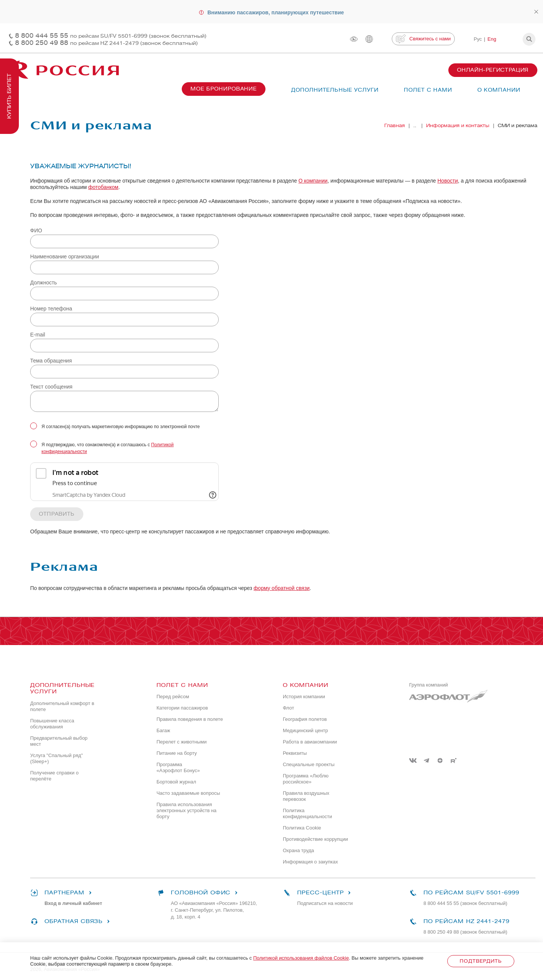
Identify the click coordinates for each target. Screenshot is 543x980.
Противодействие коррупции (315, 839)
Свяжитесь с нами (423, 39)
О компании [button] (499, 90)
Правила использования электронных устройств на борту (186, 810)
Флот (288, 708)
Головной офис (198, 893)
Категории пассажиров (182, 708)
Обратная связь (71, 922)
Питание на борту (177, 753)
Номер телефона (51, 309)
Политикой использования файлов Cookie (301, 958)
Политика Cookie (302, 828)
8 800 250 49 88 (106, 43)
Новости (448, 181)
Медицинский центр (305, 730)
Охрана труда (298, 850)
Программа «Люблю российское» (306, 779)
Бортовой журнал (176, 782)
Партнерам (62, 893)
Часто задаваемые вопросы (188, 793)
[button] (529, 39)
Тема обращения (51, 361)
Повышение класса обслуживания (52, 724)
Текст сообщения (51, 387)
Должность (44, 283)
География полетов (305, 719)
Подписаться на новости (325, 903)
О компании (313, 181)
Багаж (163, 730)
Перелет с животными (182, 742)
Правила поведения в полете (190, 719)
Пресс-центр (318, 893)
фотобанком (103, 187)
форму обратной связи (282, 588)
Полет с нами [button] (428, 90)
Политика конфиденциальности (308, 813)
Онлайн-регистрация (493, 70)
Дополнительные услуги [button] (335, 90)
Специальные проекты (309, 764)
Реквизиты (295, 753)
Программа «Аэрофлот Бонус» (178, 767)
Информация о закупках (310, 862)
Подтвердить (481, 961)
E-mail (38, 335)
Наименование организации (65, 257)
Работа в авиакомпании (310, 742)
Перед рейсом (173, 697)
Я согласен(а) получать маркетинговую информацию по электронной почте (121, 427)
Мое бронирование (224, 89)
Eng (492, 39)
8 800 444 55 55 (111, 36)
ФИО (36, 230)
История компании (304, 697)
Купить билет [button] (9, 96)
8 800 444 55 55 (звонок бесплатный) (465, 903)
